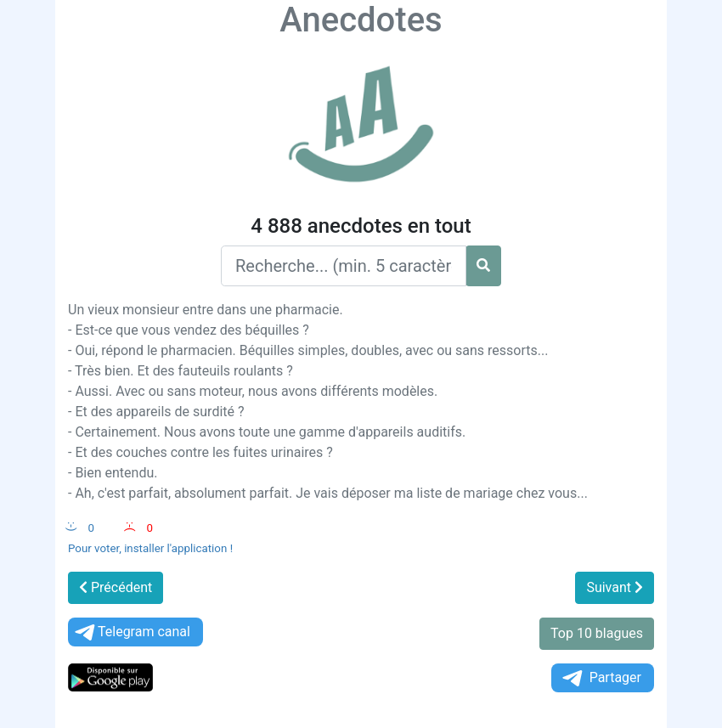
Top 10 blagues (597, 633)
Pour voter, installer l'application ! (150, 548)
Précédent (116, 587)
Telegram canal (131, 632)
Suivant (615, 587)
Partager (601, 678)
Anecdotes (361, 20)
